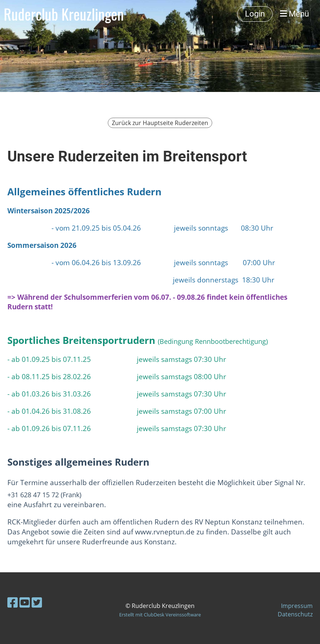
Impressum (297, 606)
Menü (294, 14)
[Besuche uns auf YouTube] (25, 602)
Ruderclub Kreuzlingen (64, 14)
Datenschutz (295, 614)
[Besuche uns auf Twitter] (37, 602)
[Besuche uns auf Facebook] (13, 602)
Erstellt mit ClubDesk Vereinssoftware (160, 615)
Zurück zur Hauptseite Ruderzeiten (160, 123)
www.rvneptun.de (165, 532)
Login (255, 14)
